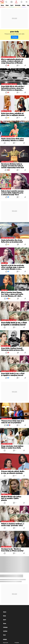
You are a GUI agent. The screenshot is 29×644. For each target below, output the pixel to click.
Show (7, 5)
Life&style (18, 5)
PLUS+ (5, 612)
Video (24, 5)
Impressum (6, 643)
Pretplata (17, 643)
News (2, 5)
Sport (12, 5)
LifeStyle (5, 627)
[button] (6, 2)
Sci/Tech (5, 631)
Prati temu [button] (15, 37)
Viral (4, 635)
